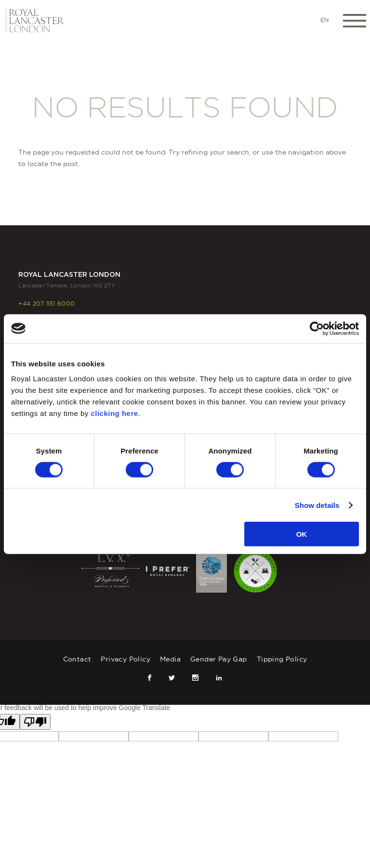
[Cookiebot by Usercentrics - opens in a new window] (317, 328)
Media (170, 659)
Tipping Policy (282, 659)
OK (302, 534)
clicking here (114, 413)
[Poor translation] (35, 722)
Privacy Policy (126, 659)
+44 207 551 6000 (46, 304)
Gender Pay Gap (219, 659)
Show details (317, 505)
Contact (77, 659)
